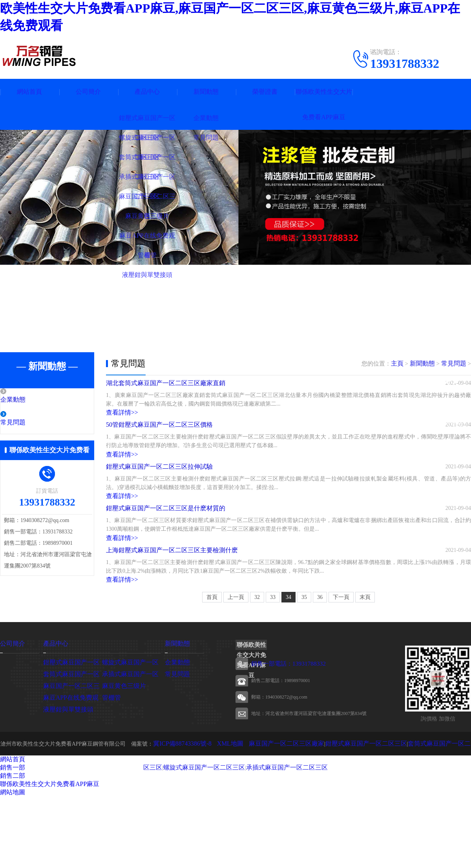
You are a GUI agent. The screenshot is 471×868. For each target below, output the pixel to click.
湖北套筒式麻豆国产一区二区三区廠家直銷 (166, 389)
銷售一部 (13, 839)
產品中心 (147, 92)
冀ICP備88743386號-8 (180, 815)
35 (304, 669)
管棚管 (110, 769)
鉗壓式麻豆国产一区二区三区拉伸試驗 (159, 501)
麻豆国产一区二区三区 (71, 757)
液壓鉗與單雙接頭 (65, 780)
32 (257, 669)
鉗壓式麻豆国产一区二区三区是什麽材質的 (166, 557)
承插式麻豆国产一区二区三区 (263, 838)
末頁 (365, 669)
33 (273, 669)
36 (320, 669)
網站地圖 (13, 863)
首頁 (212, 669)
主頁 (401, 364)
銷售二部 (13, 847)
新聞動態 (206, 92)
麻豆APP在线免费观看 (70, 769)
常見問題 (30, 423)
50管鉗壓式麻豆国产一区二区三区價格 (159, 445)
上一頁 (236, 669)
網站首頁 (29, 92)
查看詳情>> (120, 421)
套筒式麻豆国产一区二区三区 (416, 815)
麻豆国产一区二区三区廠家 (274, 815)
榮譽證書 (265, 92)
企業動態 (30, 400)
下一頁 (341, 669)
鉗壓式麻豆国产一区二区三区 (343, 815)
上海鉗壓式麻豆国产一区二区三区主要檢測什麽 (172, 613)
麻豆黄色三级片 (121, 757)
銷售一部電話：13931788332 (281, 735)
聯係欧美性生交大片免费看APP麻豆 (324, 104)
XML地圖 (224, 815)
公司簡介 (88, 92)
